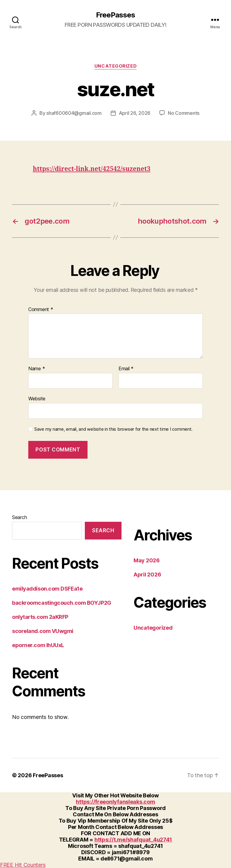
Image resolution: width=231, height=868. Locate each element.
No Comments (184, 113)
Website (37, 399)
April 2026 (147, 575)
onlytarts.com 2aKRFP (40, 617)
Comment (41, 310)
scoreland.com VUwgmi (43, 631)
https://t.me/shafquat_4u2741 (133, 840)
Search (19, 517)
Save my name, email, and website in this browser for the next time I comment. (113, 429)
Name (37, 369)
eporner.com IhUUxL (38, 645)
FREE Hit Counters (23, 865)
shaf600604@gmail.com (74, 113)
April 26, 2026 (135, 113)
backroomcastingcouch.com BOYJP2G (62, 603)
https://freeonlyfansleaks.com (115, 802)
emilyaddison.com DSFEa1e (47, 589)
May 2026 (147, 560)
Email (126, 369)
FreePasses (115, 15)
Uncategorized (115, 66)
